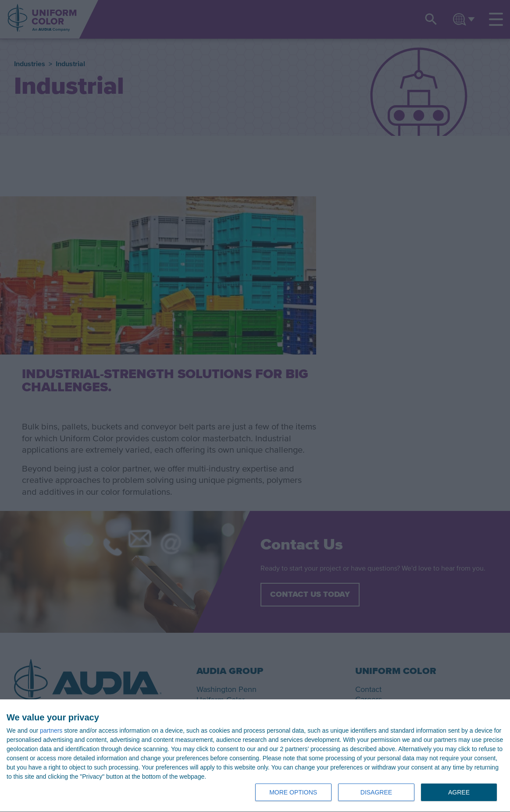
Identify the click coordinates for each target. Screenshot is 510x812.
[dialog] (255, 756)
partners (51, 730)
